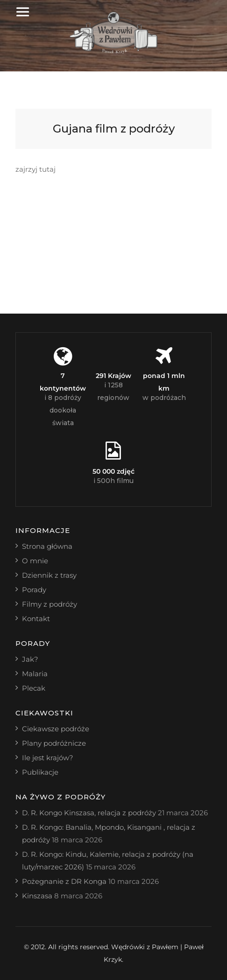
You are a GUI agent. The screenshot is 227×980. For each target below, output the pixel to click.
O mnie (35, 561)
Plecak (34, 688)
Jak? (30, 659)
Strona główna (47, 546)
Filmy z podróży (50, 604)
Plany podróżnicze (54, 743)
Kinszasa (37, 896)
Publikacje (40, 772)
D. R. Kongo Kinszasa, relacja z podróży (89, 813)
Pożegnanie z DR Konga (64, 881)
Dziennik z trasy (49, 575)
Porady (34, 590)
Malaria (35, 674)
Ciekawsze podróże (56, 729)
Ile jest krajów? (48, 758)
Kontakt (36, 619)
